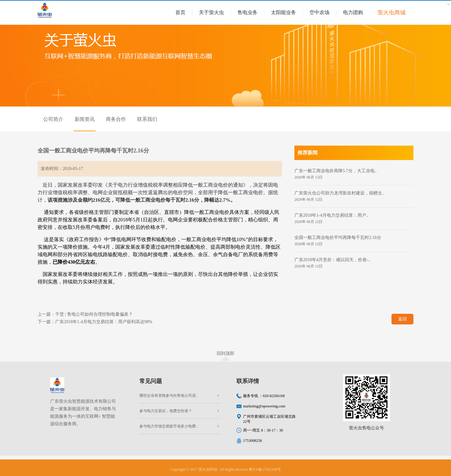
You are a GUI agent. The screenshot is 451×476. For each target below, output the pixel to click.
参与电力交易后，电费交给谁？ (166, 411)
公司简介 (53, 119)
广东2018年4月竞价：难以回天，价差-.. (332, 260)
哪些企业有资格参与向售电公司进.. (168, 396)
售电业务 (247, 12)
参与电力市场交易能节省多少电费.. (168, 426)
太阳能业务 (283, 12)
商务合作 (116, 119)
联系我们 (147, 119)
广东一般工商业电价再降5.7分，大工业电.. (336, 171)
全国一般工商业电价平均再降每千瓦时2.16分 (338, 238)
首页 (180, 12)
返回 (402, 319)
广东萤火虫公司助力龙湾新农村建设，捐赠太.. (339, 193)
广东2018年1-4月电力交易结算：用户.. (331, 215)
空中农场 (319, 12)
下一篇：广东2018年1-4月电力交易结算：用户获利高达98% (95, 322)
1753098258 (252, 441)
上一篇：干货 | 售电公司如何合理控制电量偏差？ (85, 314)
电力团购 (353, 12)
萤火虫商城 (391, 13)
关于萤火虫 (211, 12)
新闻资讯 (85, 119)
